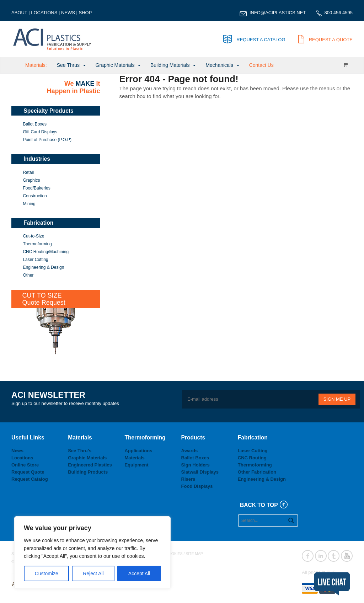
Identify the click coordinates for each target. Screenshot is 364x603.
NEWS (68, 13)
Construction (35, 196)
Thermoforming (37, 244)
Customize (47, 573)
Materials (134, 458)
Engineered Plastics (90, 465)
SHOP (85, 13)
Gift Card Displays (40, 132)
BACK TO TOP (259, 505)
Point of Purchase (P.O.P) (47, 140)
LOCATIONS (44, 13)
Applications (138, 451)
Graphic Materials (115, 65)
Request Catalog (30, 479)
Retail (28, 172)
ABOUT (19, 13)
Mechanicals (219, 65)
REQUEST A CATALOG (254, 40)
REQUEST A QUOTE (325, 40)
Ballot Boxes (35, 124)
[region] (92, 553)
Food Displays (197, 486)
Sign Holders (196, 465)
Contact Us (261, 65)
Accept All (139, 573)
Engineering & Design (43, 267)
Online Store (25, 465)
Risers (188, 479)
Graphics (31, 180)
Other (28, 275)
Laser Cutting (35, 260)
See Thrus (68, 65)
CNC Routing (252, 458)
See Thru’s (80, 451)
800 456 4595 (338, 13)
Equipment (136, 465)
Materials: (36, 65)
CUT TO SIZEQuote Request (44, 299)
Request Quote (28, 472)
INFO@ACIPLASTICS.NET (278, 13)
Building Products (88, 472)
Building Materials (170, 65)
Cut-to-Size (33, 236)
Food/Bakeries (36, 188)
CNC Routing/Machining (46, 252)
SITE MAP (194, 554)
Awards (190, 451)
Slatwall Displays (200, 472)
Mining (29, 204)
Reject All (93, 573)
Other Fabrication (257, 472)
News (17, 451)
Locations (22, 458)
